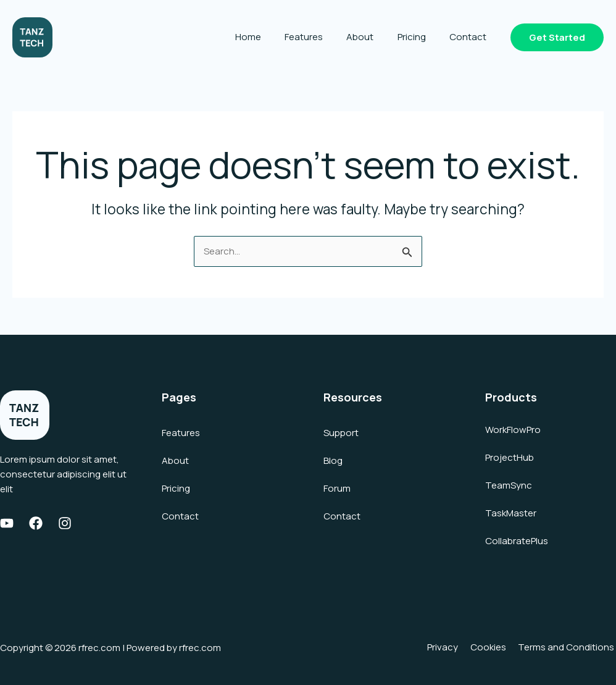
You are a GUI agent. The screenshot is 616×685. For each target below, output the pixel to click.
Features (322, 37)
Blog (333, 460)
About (373, 37)
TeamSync (509, 485)
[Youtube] (7, 523)
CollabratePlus (517, 541)
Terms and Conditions (568, 648)
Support (341, 433)
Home (271, 37)
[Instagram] (65, 523)
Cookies (493, 648)
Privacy (450, 648)
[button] (557, 37)
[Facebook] (36, 523)
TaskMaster (511, 513)
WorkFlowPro (513, 430)
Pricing (419, 37)
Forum (337, 488)
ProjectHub (510, 457)
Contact (470, 37)
